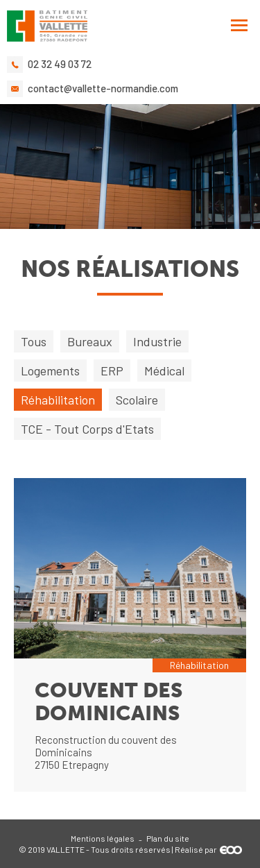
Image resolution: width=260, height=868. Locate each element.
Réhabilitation (58, 400)
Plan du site (168, 838)
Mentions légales (103, 838)
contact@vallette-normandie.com (103, 88)
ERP (112, 371)
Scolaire (137, 400)
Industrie (157, 341)
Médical (164, 371)
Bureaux (90, 341)
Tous (34, 341)
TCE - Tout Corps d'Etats (87, 429)
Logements (50, 371)
